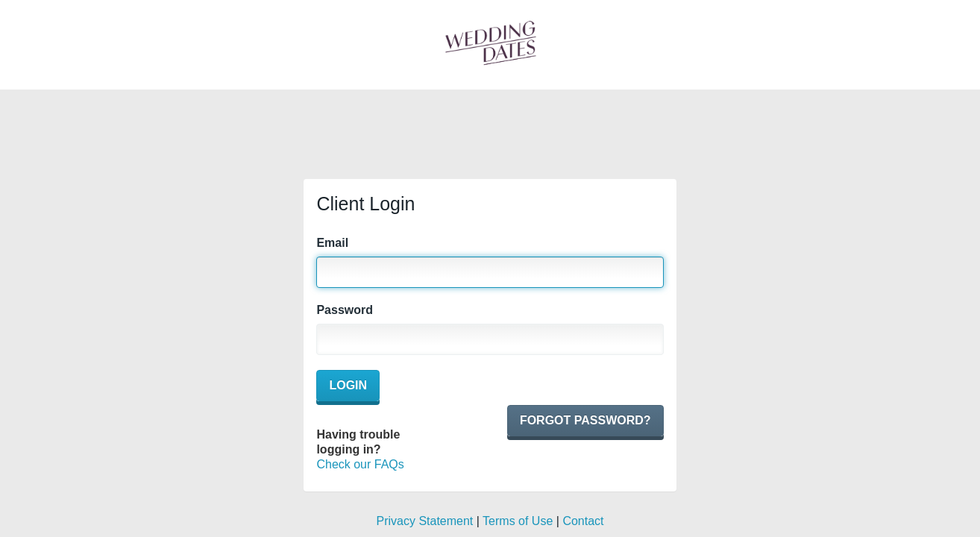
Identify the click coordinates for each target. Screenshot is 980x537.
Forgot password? (585, 420)
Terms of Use (518, 521)
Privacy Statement (424, 521)
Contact (583, 521)
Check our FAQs (360, 464)
